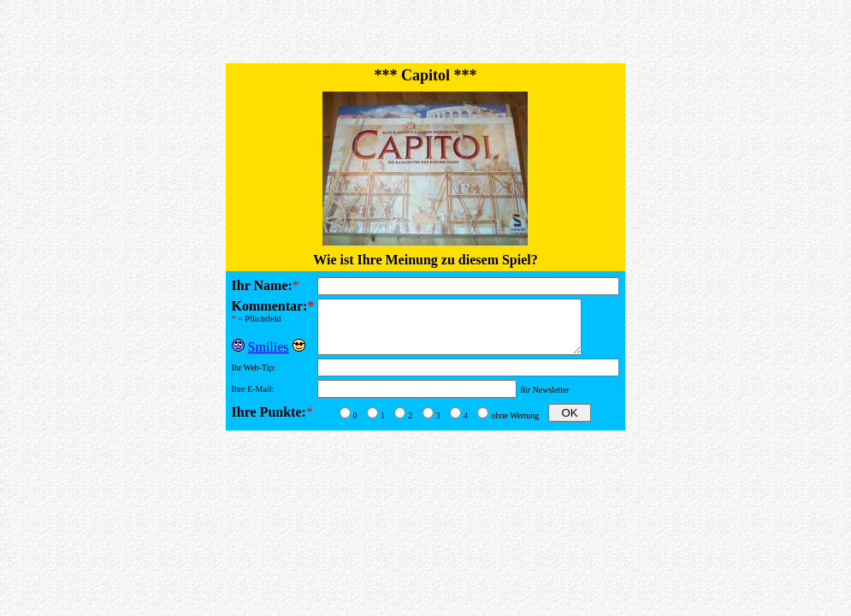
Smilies (269, 342)
